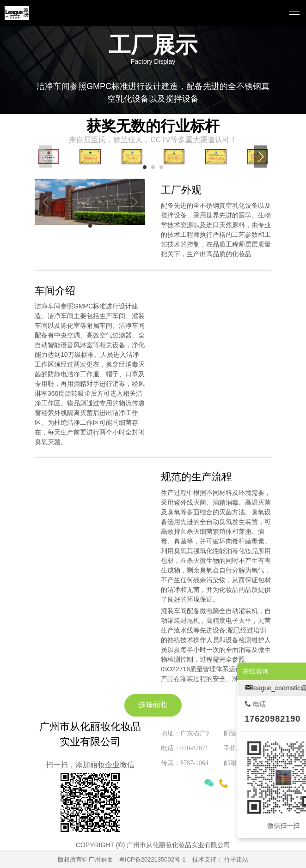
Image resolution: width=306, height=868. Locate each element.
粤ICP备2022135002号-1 (152, 859)
